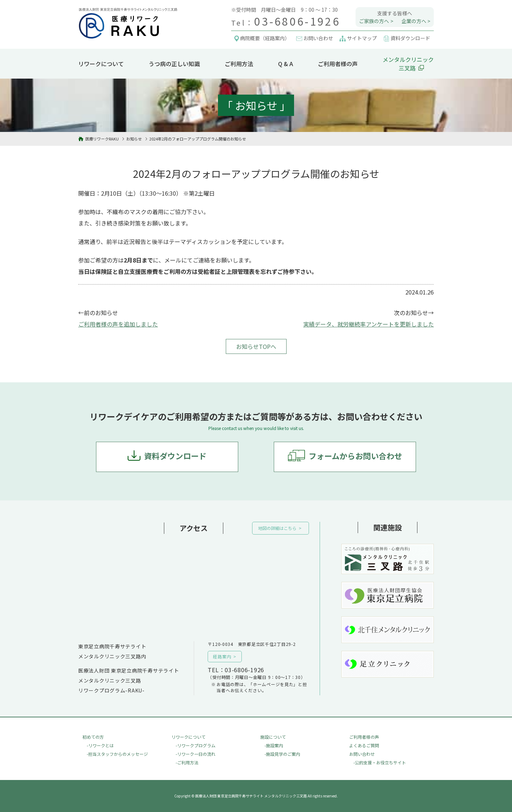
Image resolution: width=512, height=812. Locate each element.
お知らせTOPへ (256, 346)
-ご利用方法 (187, 762)
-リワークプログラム (196, 745)
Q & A (286, 64)
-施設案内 (274, 745)
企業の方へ (414, 21)
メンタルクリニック (408, 64)
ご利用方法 (239, 64)
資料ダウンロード (175, 456)
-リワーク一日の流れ (196, 754)
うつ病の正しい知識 (174, 64)
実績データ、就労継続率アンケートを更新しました (369, 324)
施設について (273, 737)
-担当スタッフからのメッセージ (117, 754)
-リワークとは (100, 745)
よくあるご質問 (364, 745)
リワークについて (101, 64)
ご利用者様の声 (338, 64)
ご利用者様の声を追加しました (118, 324)
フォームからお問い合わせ (355, 456)
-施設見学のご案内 (282, 754)
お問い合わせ (362, 754)
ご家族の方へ (374, 21)
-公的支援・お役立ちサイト (380, 762)
